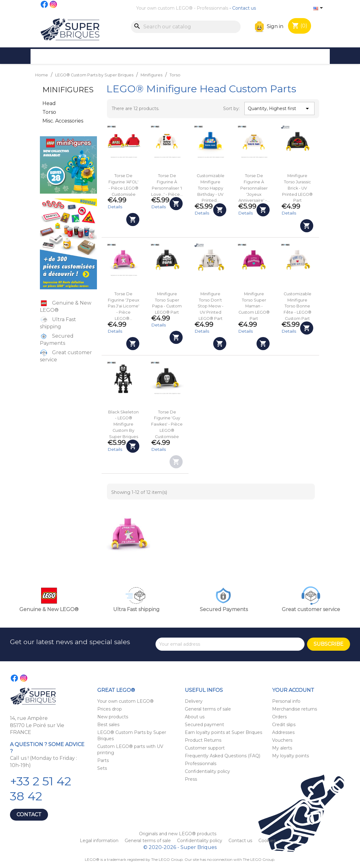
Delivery (194, 701)
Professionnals (212, 8)
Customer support (205, 748)
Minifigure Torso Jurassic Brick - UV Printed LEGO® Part (297, 188)
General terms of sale (208, 709)
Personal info (286, 701)
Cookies (267, 841)
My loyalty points (290, 756)
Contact (29, 815)
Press (191, 779)
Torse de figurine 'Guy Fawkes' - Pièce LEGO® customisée (167, 424)
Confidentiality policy (207, 771)
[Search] (186, 27)
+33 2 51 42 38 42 (41, 789)
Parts (103, 760)
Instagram (54, 4)
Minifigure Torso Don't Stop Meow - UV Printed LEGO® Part (211, 306)
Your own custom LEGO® (164, 8)
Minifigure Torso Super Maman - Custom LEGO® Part (254, 306)
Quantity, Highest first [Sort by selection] (279, 109)
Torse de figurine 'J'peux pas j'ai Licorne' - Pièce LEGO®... (124, 306)
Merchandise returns (295, 709)
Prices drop (110, 709)
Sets (102, 768)
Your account (293, 690)
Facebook (45, 4)
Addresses (283, 732)
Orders (279, 717)
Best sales (108, 725)
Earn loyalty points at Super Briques (223, 732)
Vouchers (282, 740)
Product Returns (203, 740)
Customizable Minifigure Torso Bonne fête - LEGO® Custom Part (298, 306)
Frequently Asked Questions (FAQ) (223, 756)
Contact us (244, 8)
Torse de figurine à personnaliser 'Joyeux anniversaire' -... (254, 188)
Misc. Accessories (63, 121)
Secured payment (204, 725)
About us (195, 717)
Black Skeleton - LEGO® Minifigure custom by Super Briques (123, 424)
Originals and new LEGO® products (178, 834)
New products (113, 717)
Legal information (100, 841)
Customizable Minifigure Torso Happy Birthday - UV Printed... (211, 188)
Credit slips (284, 725)
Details (115, 207)
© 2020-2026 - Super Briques (180, 847)
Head (49, 103)
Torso (49, 112)
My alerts (282, 748)
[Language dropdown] (319, 8)
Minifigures (68, 90)
